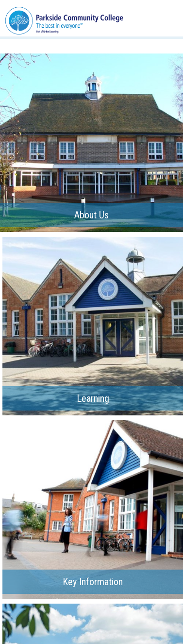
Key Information (93, 582)
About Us (91, 215)
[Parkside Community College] (64, 18)
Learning (93, 398)
